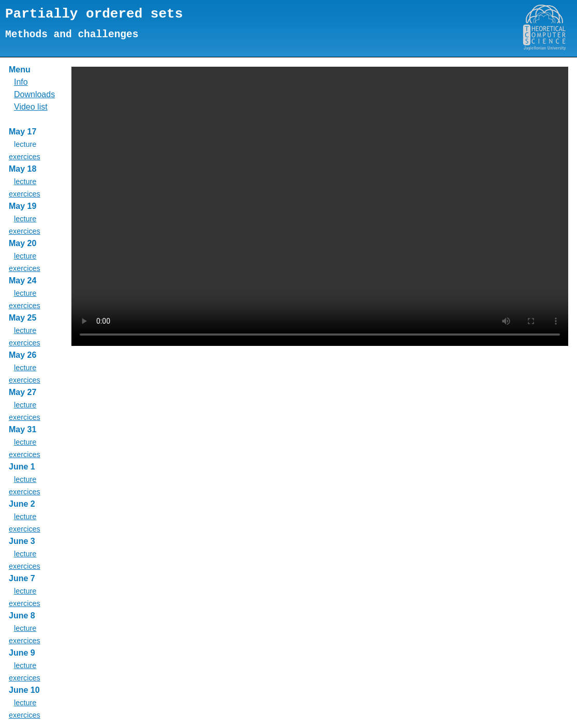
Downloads (34, 94)
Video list (31, 107)
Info (21, 82)
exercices (25, 157)
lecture (25, 181)
